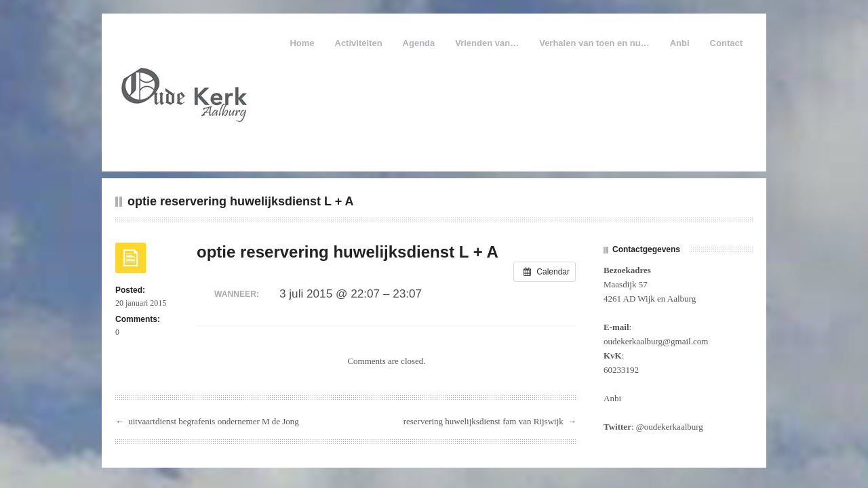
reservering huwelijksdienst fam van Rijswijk (484, 421)
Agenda (419, 43)
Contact (726, 43)
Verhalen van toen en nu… (594, 43)
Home (302, 43)
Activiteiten (359, 43)
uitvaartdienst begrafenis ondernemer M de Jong (214, 421)
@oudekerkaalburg (670, 427)
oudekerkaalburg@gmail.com (656, 341)
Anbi (680, 43)
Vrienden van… (487, 43)
